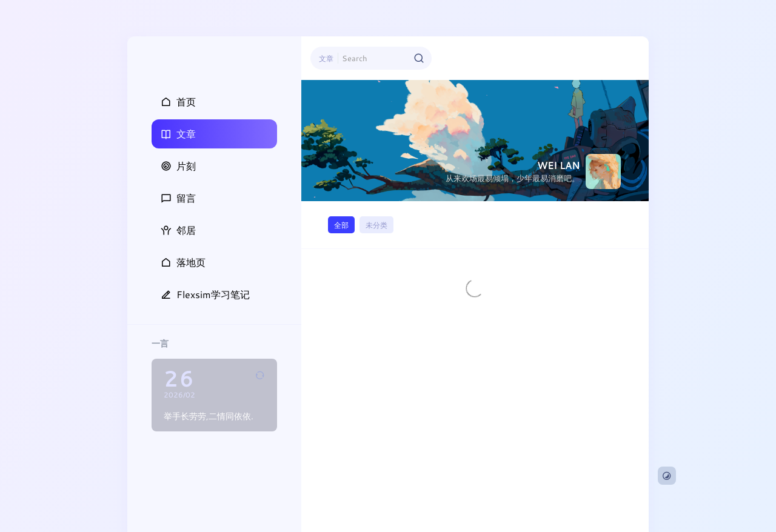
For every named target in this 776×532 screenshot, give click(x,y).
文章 (326, 58)
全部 (341, 225)
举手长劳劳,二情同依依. (209, 416)
